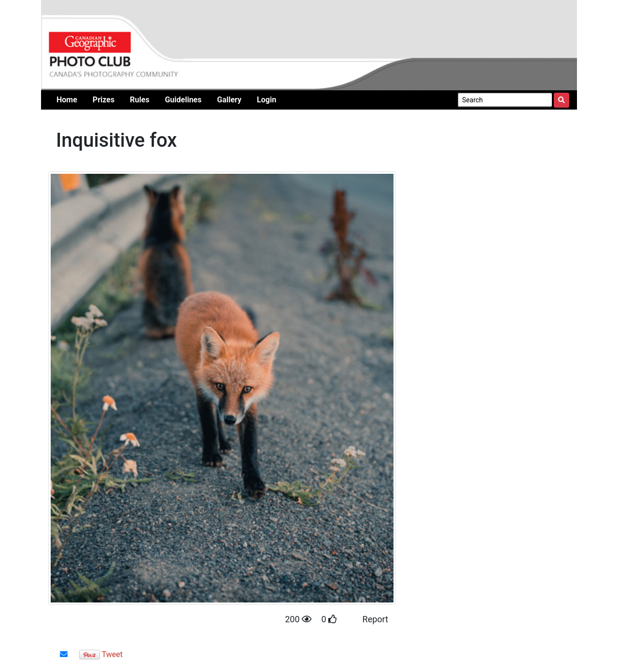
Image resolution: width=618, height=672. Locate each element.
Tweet (112, 654)
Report (375, 619)
